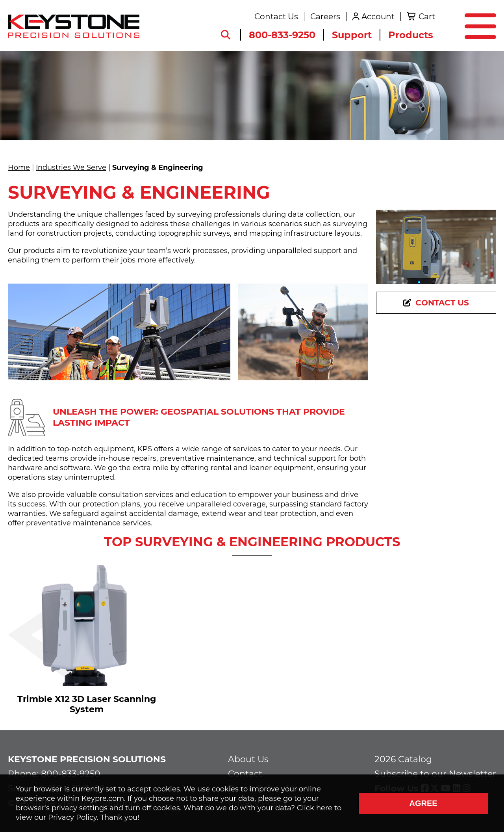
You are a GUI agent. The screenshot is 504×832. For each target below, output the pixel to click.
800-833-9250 (282, 35)
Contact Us (276, 17)
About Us (248, 759)
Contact (245, 774)
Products (411, 35)
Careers (325, 17)
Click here (315, 808)
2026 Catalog (403, 759)
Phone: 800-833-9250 (54, 774)
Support (352, 35)
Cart (427, 17)
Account (378, 17)
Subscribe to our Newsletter (435, 774)
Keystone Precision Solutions (87, 759)
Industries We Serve (71, 168)
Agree (423, 803)
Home (19, 168)
